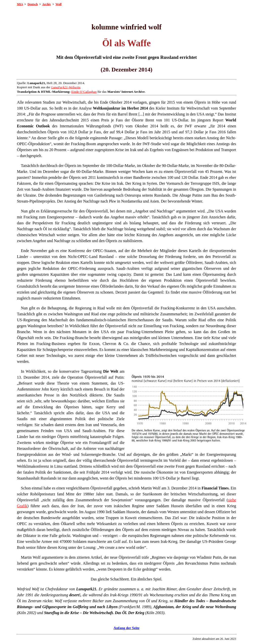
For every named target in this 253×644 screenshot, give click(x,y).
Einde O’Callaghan (84, 92)
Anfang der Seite (127, 628)
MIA (20, 4)
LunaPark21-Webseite (66, 87)
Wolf (59, 4)
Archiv (47, 4)
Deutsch (32, 4)
